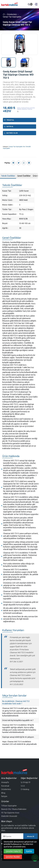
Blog (3, 793)
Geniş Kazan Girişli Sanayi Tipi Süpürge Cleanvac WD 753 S (18, 75)
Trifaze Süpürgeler (9, 806)
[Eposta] (19, 836)
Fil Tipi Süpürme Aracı (10, 813)
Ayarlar (29, 851)
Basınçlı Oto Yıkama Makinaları (14, 809)
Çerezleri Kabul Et (13, 851)
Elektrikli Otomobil (9, 816)
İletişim (4, 796)
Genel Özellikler (24, 176)
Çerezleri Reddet (13, 857)
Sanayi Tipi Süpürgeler (12, 17)
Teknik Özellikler (8, 176)
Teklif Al (9, 120)
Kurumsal (5, 786)
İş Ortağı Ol (26, 782)
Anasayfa (5, 782)
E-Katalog (25, 789)
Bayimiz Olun (11, 133)
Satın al (9, 126)
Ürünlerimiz (12, 14)
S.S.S (23, 786)
